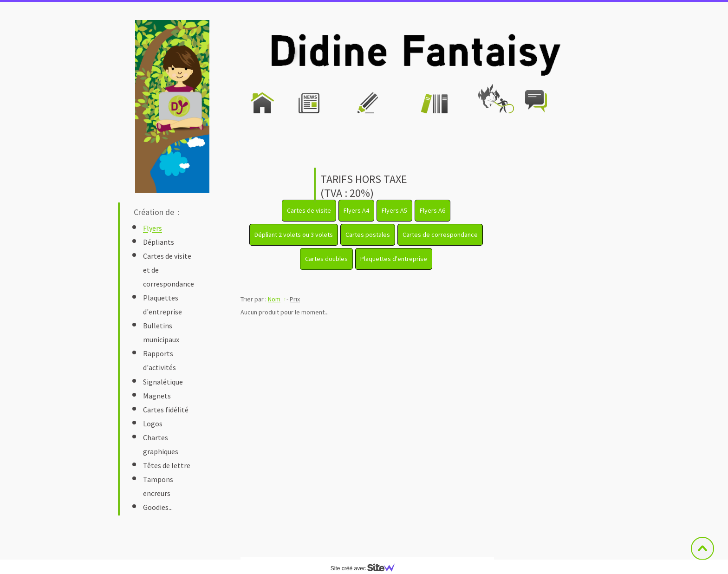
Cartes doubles (326, 259)
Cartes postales (368, 235)
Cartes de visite (309, 210)
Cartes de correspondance (440, 235)
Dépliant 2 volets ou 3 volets (294, 235)
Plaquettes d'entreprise (394, 259)
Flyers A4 (356, 210)
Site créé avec (366, 568)
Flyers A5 (394, 210)
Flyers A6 (432, 210)
